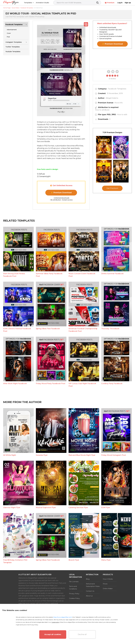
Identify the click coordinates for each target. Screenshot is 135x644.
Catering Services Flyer (78, 508)
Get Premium (112, 188)
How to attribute (102, 110)
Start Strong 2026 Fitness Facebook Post (14, 275)
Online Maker (108, 589)
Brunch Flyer (74, 560)
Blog (88, 579)
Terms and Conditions (73, 588)
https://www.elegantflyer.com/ (63, 617)
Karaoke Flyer (42, 455)
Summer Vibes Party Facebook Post (49, 275)
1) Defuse (41, 174)
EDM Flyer (106, 508)
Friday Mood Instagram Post (114, 455)
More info (119, 103)
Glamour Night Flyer (12, 508)
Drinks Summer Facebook (112, 274)
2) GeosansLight (44, 176)
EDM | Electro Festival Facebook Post (17, 330)
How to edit (122, 115)
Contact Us (90, 591)
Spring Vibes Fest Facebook (48, 329)
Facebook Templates (14, 25)
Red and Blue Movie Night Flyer (82, 455)
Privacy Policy (74, 594)
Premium (110, 3)
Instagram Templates (14, 42)
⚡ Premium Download (61, 193)
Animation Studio (42, 3)
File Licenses (74, 582)
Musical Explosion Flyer (46, 508)
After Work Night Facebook (15, 384)
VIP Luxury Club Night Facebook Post (82, 385)
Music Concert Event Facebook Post (82, 275)
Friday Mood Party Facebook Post (51, 384)
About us (89, 596)
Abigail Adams (112, 98)
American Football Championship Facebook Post (83, 330)
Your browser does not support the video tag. (112, 59)
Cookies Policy (74, 598)
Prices (105, 584)
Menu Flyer (106, 560)
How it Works (108, 579)
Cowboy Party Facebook (112, 384)
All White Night (10, 455)
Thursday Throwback (110, 329)
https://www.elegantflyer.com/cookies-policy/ (74, 622)
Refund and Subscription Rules (93, 585)
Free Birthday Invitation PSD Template (15, 561)
